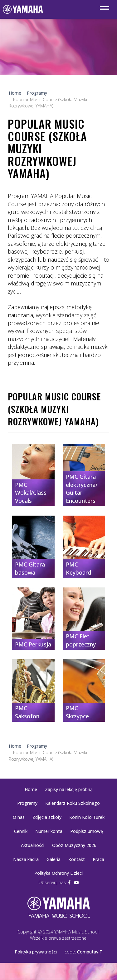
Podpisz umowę (87, 831)
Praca (98, 859)
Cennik (21, 831)
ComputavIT (90, 952)
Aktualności (33, 845)
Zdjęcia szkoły (47, 817)
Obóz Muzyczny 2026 (74, 845)
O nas (19, 817)
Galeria (54, 859)
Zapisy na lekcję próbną (69, 789)
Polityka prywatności (36, 952)
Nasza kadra (26, 859)
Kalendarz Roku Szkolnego (73, 803)
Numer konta (49, 831)
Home (31, 789)
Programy (27, 803)
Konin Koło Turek (87, 817)
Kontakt (77, 859)
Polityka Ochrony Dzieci (58, 873)
